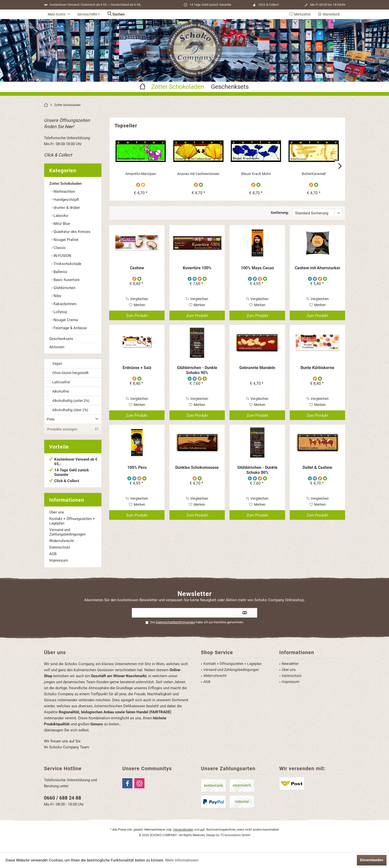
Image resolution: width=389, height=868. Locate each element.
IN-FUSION (62, 256)
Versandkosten (183, 830)
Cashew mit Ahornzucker (318, 268)
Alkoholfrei (61, 391)
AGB (53, 554)
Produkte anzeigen (73, 429)
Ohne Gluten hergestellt (70, 373)
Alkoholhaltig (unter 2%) (71, 401)
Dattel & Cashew (317, 467)
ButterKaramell (314, 174)
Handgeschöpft (66, 200)
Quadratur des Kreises (71, 232)
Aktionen (57, 347)
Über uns (57, 512)
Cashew (137, 268)
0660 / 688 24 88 (63, 798)
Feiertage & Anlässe (70, 328)
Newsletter (290, 664)
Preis (51, 419)
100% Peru (137, 467)
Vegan (57, 364)
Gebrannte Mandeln (257, 368)
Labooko (60, 216)
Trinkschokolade (67, 264)
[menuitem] (330, 14)
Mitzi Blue (61, 224)
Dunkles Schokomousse (197, 467)
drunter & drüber (66, 208)
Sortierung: (280, 213)
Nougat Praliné (65, 240)
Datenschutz (60, 547)
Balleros (60, 272)
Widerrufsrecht (62, 541)
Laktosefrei (61, 382)
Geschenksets (61, 339)
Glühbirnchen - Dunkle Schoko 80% (257, 470)
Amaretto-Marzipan (141, 174)
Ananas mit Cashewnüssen (198, 174)
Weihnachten (64, 192)
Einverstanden (372, 860)
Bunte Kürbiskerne (317, 368)
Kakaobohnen (64, 304)
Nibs (57, 296)
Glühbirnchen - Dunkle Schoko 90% (197, 370)
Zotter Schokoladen (65, 184)
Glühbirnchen (64, 288)
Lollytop (60, 312)
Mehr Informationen (182, 860)
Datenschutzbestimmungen (175, 622)
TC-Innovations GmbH (235, 835)
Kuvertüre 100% (197, 268)
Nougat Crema (65, 320)
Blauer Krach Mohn (256, 174)
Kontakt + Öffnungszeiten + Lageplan (72, 521)
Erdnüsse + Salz (137, 368)
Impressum (59, 560)
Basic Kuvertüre (66, 280)
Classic (59, 248)
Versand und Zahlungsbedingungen (67, 532)
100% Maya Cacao (257, 268)
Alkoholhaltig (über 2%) (70, 410)
